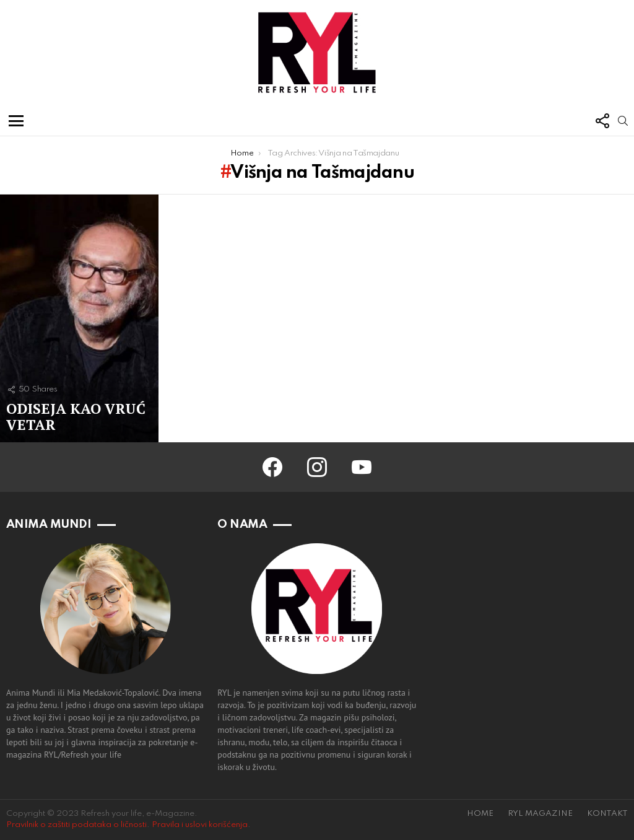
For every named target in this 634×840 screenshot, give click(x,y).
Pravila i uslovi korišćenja (200, 825)
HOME (480, 814)
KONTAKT (607, 814)
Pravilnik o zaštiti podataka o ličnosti (76, 825)
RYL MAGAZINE (540, 814)
